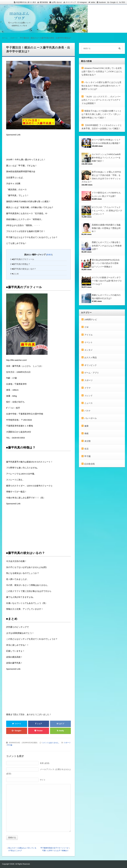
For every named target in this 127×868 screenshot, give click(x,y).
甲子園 (10, 745)
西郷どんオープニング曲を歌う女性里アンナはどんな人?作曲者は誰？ (107, 246)
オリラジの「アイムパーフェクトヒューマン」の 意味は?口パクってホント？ (107, 211)
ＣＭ (86, 327)
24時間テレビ (91, 320)
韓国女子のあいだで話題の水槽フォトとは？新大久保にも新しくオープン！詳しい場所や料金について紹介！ (101, 114)
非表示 (49, 255)
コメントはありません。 (51, 743)
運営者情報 (44, 2)
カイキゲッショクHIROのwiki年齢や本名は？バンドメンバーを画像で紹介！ (106, 158)
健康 (86, 426)
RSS (123, 2)
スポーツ (67, 743)
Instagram (83, 2)
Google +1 (114, 2)
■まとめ (15, 274)
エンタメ (89, 350)
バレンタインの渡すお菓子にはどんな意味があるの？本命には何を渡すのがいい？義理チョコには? (101, 86)
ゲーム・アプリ (92, 373)
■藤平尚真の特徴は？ (20, 264)
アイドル (89, 335)
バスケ (87, 411)
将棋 (86, 433)
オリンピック (91, 365)
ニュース (89, 403)
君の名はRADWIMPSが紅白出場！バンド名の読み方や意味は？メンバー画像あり (106, 263)
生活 (86, 449)
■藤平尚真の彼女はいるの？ (23, 269)
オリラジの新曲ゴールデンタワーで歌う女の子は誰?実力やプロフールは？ (107, 281)
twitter (93, 2)
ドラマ (87, 388)
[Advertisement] (28, 147)
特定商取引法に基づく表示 (26, 2)
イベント (89, 342)
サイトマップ (71, 2)
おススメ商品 (91, 357)
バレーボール (91, 418)
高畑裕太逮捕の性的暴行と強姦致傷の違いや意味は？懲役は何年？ (106, 228)
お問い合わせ (57, 2)
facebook (102, 2)
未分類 (87, 441)
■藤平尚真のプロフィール (22, 259)
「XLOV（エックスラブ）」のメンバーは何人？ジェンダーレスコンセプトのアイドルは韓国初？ (101, 100)
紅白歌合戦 (90, 464)
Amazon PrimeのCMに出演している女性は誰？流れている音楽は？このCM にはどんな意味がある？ (102, 71)
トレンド (89, 396)
